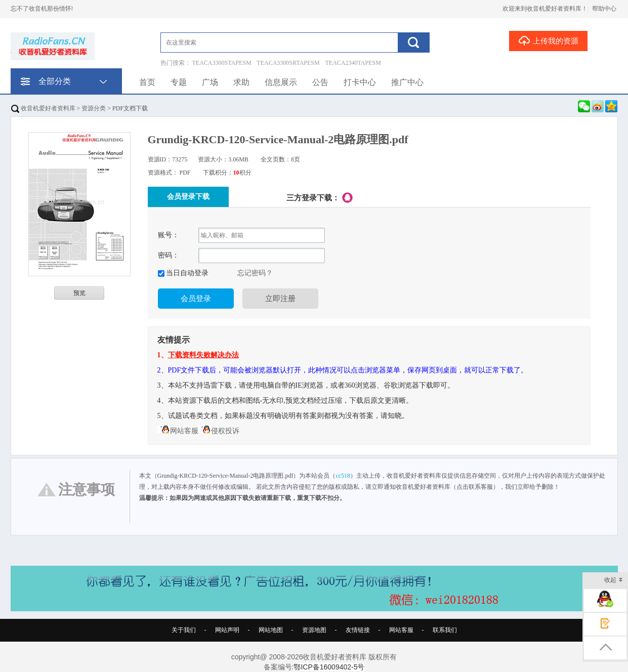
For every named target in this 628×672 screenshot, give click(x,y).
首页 (147, 82)
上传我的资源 (548, 40)
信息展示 (281, 82)
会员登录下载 (188, 197)
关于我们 (184, 630)
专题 (179, 82)
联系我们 (445, 630)
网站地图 (271, 630)
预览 (79, 293)
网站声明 (227, 630)
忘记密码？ (255, 273)
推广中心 (407, 82)
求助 (241, 82)
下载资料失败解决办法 (203, 355)
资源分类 (94, 108)
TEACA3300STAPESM (222, 63)
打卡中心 (360, 82)
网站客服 (178, 431)
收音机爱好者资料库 (43, 108)
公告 (320, 82)
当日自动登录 (187, 273)
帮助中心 (604, 9)
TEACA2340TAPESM (353, 63)
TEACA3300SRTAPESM (288, 63)
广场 (210, 82)
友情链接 (358, 630)
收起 (614, 581)
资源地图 (314, 630)
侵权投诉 (219, 431)
